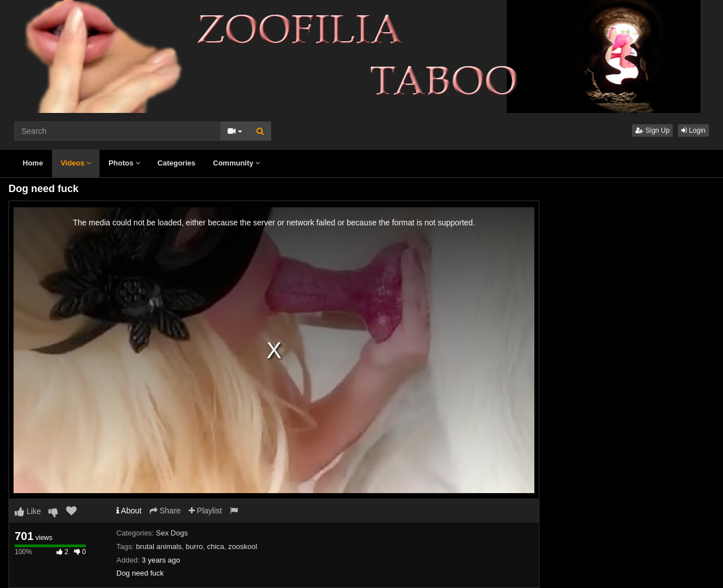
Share (165, 511)
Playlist (205, 511)
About (129, 511)
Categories (177, 163)
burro (194, 546)
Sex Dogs (172, 533)
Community (236, 163)
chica (215, 546)
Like (28, 511)
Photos (124, 163)
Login (693, 130)
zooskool (243, 546)
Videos (76, 163)
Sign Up (652, 130)
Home (33, 163)
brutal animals (159, 546)
